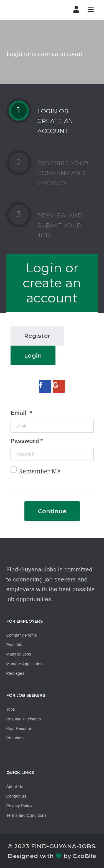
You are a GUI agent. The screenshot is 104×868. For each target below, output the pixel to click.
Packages (15, 673)
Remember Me (36, 473)
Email (20, 413)
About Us (15, 787)
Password (25, 441)
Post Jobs (16, 645)
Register (37, 336)
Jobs (11, 709)
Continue (52, 511)
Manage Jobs (19, 654)
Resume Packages (24, 719)
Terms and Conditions (26, 815)
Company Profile (22, 635)
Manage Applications (26, 664)
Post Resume (19, 728)
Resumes (15, 738)
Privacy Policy (19, 806)
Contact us (16, 796)
